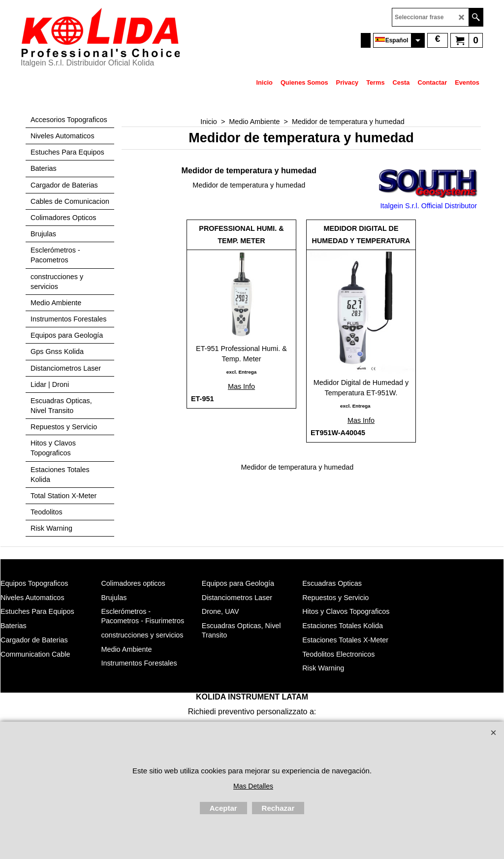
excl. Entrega (241, 372)
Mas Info (241, 386)
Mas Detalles (253, 786)
